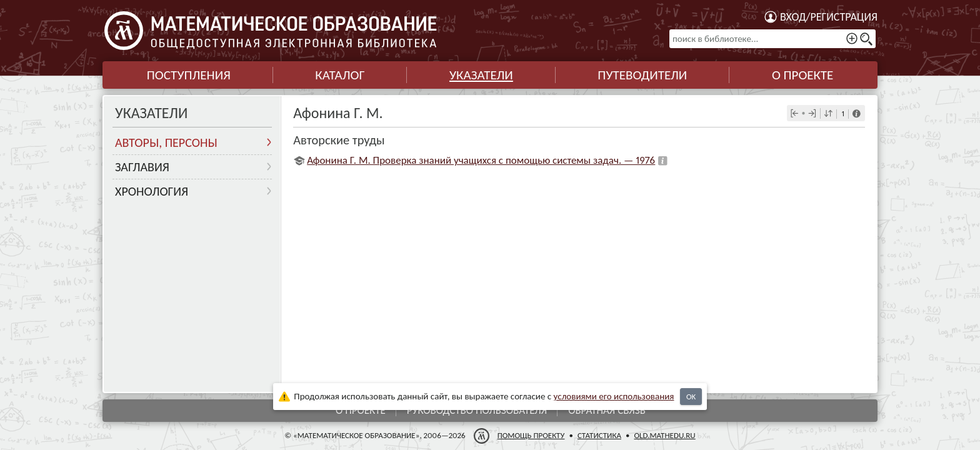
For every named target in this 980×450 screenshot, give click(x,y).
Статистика (599, 435)
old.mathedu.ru (664, 435)
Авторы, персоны (166, 142)
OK (691, 397)
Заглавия (142, 167)
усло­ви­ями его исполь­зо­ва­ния (614, 396)
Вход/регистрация (829, 17)
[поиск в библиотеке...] (772, 39)
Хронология (152, 191)
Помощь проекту (531, 435)
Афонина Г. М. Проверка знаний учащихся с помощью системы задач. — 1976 (481, 160)
